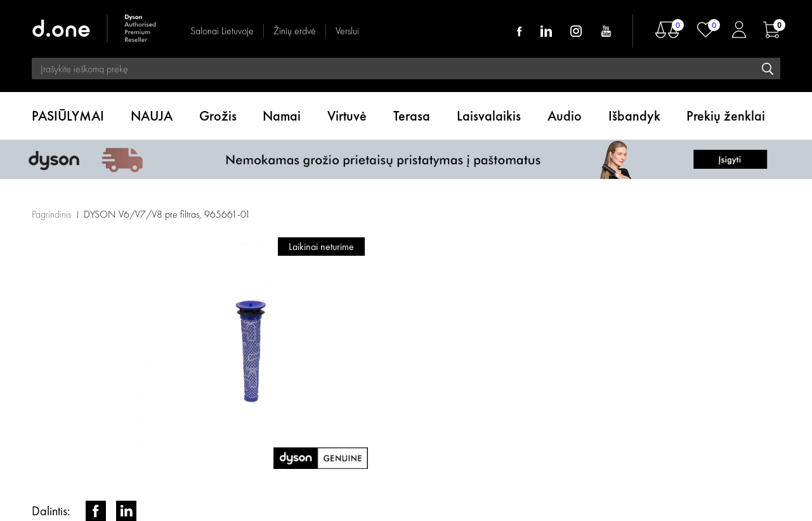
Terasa (412, 116)
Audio (565, 116)
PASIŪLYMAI (68, 116)
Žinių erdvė (295, 31)
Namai (282, 116)
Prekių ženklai (726, 116)
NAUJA (152, 116)
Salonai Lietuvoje (222, 31)
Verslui (347, 31)
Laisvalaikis (489, 116)
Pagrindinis (51, 214)
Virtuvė (347, 116)
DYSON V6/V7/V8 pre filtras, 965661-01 (167, 214)
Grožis (218, 116)
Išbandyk (634, 116)
